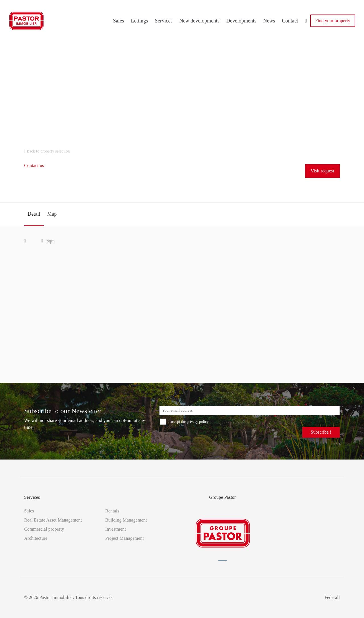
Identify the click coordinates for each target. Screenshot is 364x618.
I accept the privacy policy (184, 422)
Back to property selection (47, 151)
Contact (290, 21)
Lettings (139, 21)
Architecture (36, 538)
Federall (332, 597)
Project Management (125, 538)
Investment (116, 529)
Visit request (322, 171)
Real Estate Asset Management (53, 520)
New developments (199, 21)
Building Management (126, 520)
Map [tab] (52, 214)
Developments (241, 21)
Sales (118, 21)
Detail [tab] (34, 214)
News (269, 21)
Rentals (112, 511)
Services (164, 21)
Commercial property (44, 529)
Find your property (333, 21)
